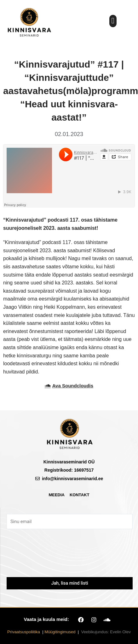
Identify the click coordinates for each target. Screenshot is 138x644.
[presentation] (70, 557)
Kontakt (80, 495)
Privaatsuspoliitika (24, 632)
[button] (113, 21)
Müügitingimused (60, 632)
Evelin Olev (120, 632)
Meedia (57, 495)
